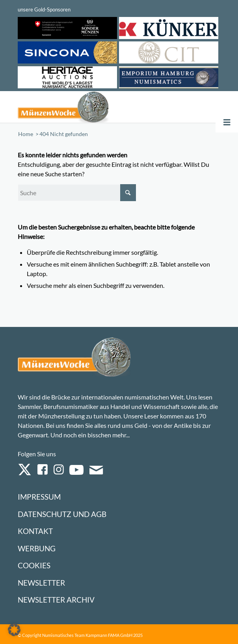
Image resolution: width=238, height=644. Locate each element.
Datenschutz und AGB (62, 514)
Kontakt (35, 531)
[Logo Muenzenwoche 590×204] (78, 107)
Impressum (39, 497)
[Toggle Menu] (227, 122)
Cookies (34, 565)
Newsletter (41, 583)
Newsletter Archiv (56, 600)
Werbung (37, 548)
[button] (14, 630)
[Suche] (77, 193)
